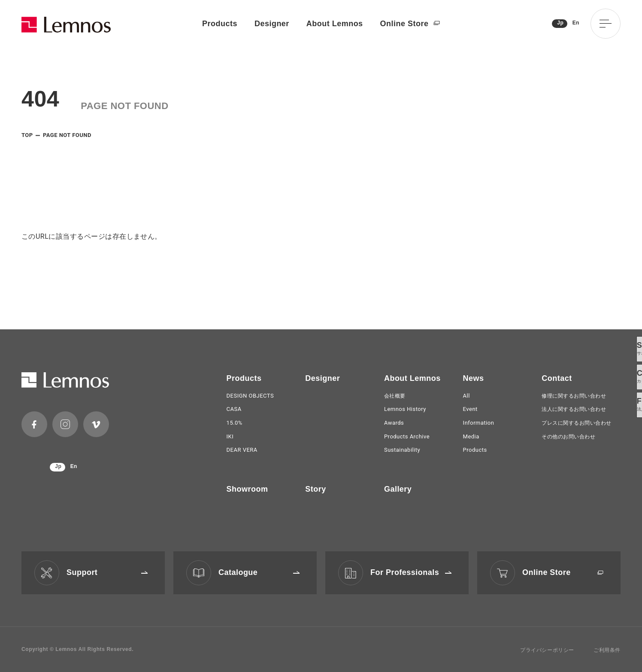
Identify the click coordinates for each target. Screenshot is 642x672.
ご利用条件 (607, 650)
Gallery (398, 489)
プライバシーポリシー (547, 650)
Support (107, 572)
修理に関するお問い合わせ (574, 396)
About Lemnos (335, 24)
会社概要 (395, 396)
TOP (27, 135)
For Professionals (411, 572)
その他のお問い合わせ (568, 437)
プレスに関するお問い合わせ (576, 423)
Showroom (247, 489)
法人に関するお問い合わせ (574, 409)
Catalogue (259, 572)
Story (315, 489)
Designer (272, 24)
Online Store (410, 24)
